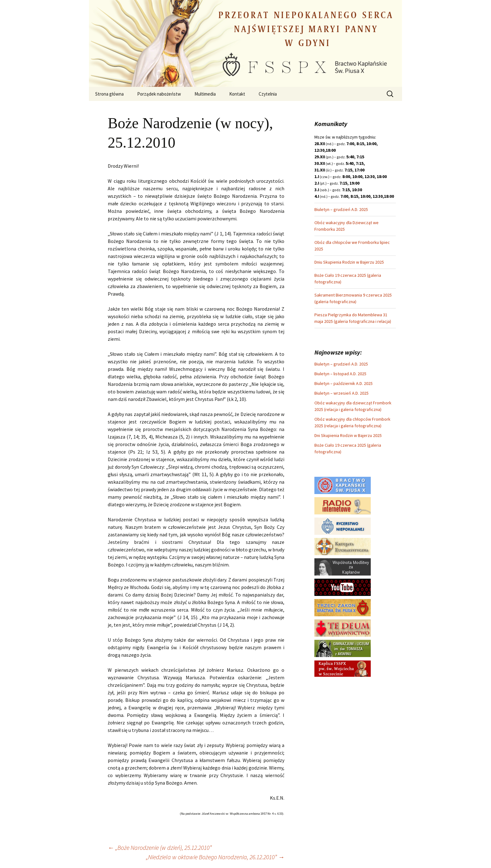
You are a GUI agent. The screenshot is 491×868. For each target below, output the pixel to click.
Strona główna (109, 94)
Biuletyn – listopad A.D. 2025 (340, 374)
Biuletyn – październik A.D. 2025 (344, 383)
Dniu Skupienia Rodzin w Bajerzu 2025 (349, 262)
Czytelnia (268, 94)
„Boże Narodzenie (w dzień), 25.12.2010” (160, 847)
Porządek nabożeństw (159, 94)
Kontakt (237, 94)
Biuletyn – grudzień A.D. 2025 (341, 209)
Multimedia (205, 94)
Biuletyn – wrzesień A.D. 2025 (341, 393)
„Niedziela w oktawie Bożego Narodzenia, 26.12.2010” (215, 857)
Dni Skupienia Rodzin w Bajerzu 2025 (348, 435)
